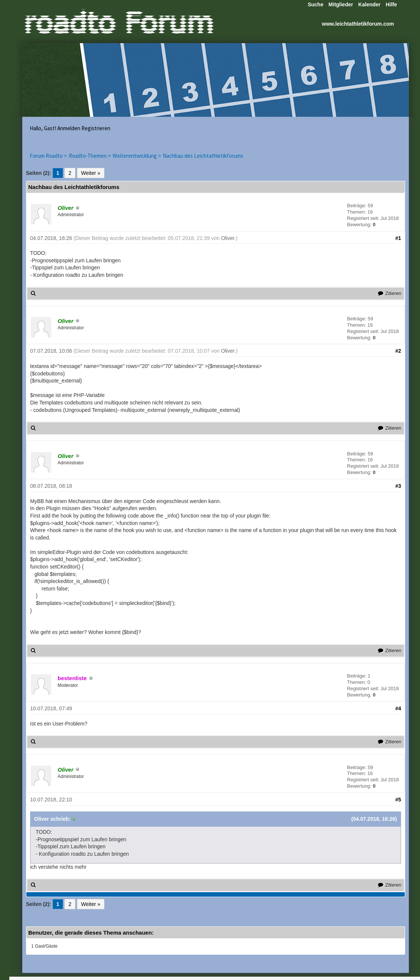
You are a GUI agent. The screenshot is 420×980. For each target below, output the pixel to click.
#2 (398, 351)
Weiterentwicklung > (137, 156)
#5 (398, 800)
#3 (398, 486)
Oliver (228, 238)
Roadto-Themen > (90, 156)
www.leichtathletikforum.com (358, 24)
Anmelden (69, 128)
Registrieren (96, 128)
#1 (398, 238)
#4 (398, 708)
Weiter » (91, 173)
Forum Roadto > (48, 156)
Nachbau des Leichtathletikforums (203, 156)
